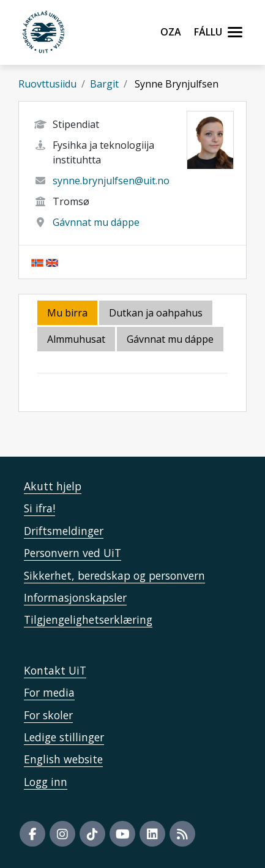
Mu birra (67, 313)
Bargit (104, 84)
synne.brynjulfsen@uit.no (111, 181)
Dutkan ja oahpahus (156, 313)
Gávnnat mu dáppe (96, 222)
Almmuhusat (76, 339)
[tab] (77, 340)
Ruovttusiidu (47, 84)
